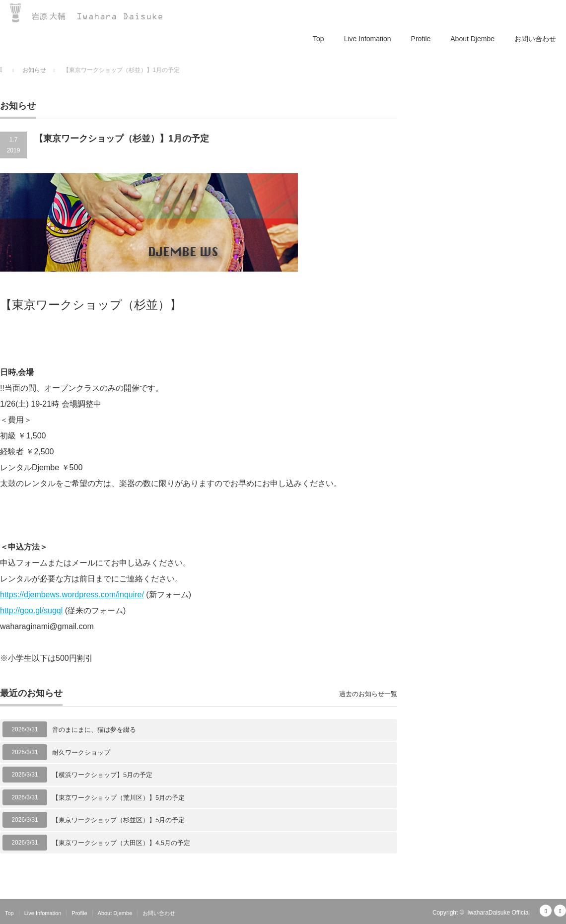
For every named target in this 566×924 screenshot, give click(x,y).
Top (318, 39)
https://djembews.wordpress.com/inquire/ (72, 595)
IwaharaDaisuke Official (498, 913)
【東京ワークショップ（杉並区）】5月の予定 (118, 820)
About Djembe (472, 39)
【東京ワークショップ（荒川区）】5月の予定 (118, 798)
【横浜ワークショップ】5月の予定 (102, 775)
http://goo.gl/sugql (31, 610)
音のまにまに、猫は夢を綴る (94, 730)
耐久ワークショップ (81, 752)
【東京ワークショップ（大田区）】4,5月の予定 (121, 843)
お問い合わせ (535, 39)
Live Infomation (368, 39)
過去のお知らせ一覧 (368, 694)
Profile (421, 39)
